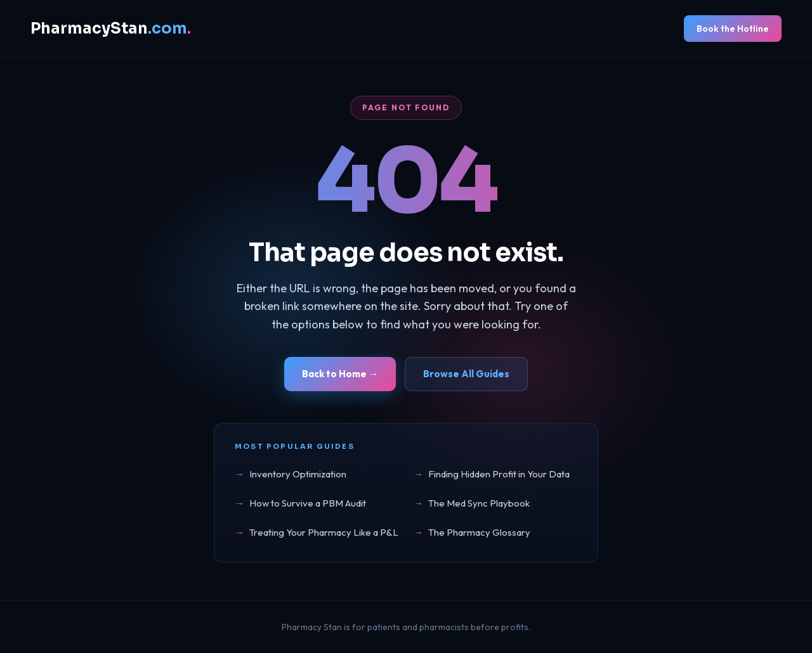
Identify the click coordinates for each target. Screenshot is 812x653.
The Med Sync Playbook (479, 503)
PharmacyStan (111, 29)
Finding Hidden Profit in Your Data (499, 474)
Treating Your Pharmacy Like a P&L (324, 532)
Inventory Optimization (298, 474)
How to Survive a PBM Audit (308, 503)
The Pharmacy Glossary (479, 532)
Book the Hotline (733, 29)
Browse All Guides (466, 374)
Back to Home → (340, 374)
